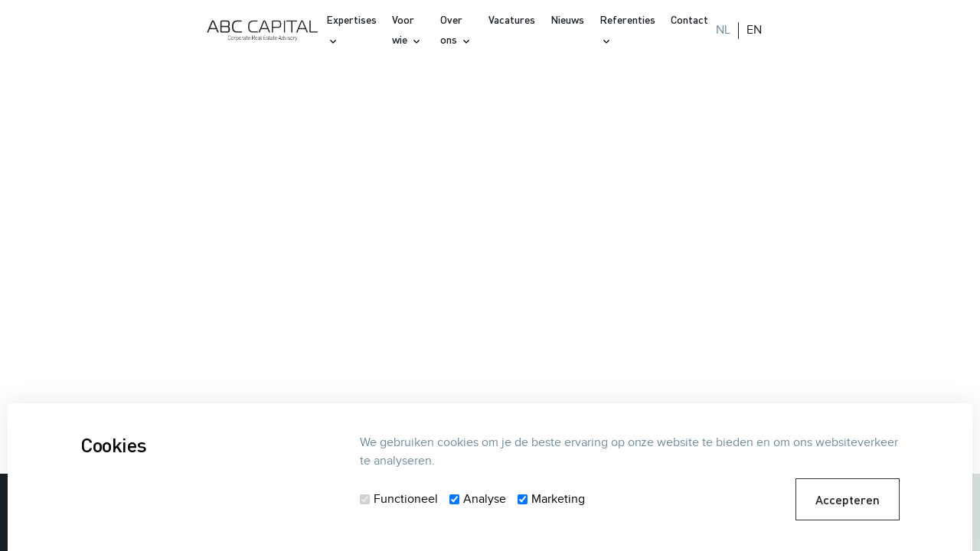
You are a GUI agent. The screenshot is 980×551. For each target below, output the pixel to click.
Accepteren (848, 499)
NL (723, 30)
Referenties (627, 20)
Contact (689, 20)
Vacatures (512, 20)
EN (754, 30)
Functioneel (406, 499)
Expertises (351, 20)
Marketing (558, 499)
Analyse (485, 499)
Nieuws (567, 20)
